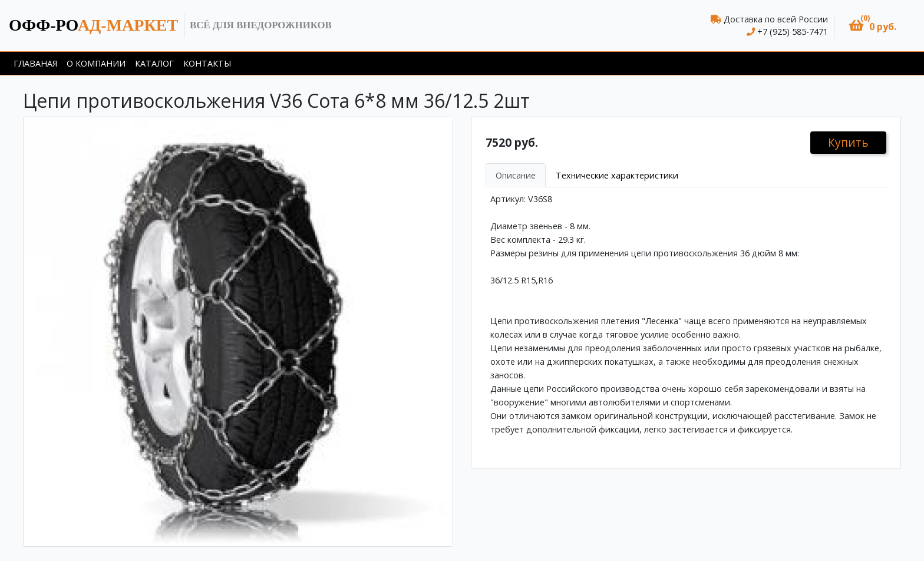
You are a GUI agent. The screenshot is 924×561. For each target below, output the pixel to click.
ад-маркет (93, 25)
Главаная (35, 63)
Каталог (154, 63)
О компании (96, 63)
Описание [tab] (516, 175)
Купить (848, 142)
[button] (873, 26)
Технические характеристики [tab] (617, 175)
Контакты (207, 63)
